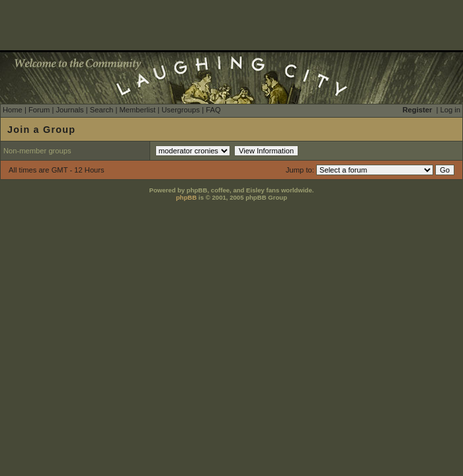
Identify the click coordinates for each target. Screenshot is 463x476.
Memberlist (137, 110)
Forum (39, 110)
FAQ (213, 110)
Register (418, 110)
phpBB (186, 197)
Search (102, 110)
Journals (69, 110)
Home (13, 110)
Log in (450, 110)
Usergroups (181, 110)
